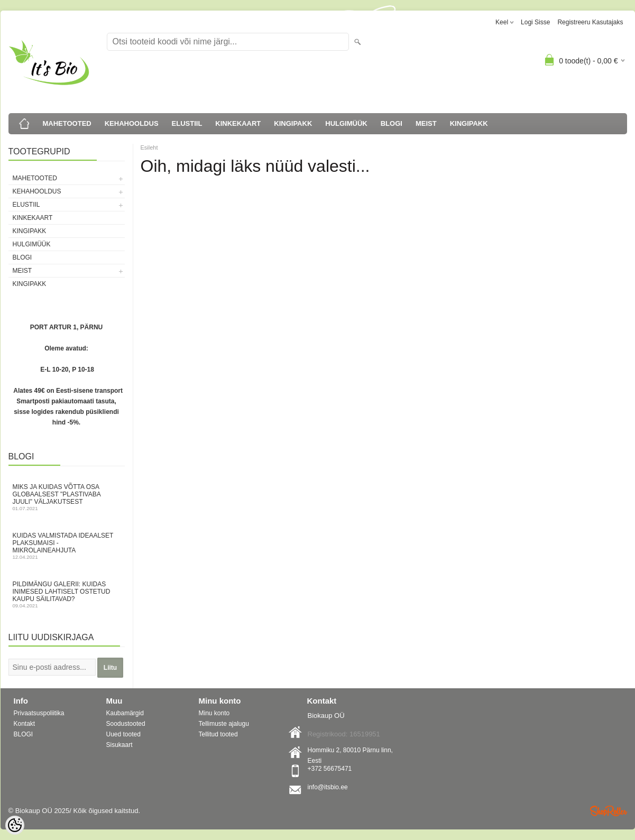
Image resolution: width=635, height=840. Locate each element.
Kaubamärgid (125, 713)
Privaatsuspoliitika (39, 713)
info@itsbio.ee (328, 787)
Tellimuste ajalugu (224, 724)
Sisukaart (119, 745)
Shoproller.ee (609, 811)
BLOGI (392, 123)
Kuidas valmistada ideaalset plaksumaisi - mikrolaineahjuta (67, 546)
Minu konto (214, 713)
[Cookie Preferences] (15, 825)
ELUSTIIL (187, 123)
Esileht (149, 147)
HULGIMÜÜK (346, 123)
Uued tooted (123, 734)
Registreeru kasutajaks (590, 22)
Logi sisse (535, 22)
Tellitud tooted (218, 734)
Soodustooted (126, 724)
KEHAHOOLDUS (132, 123)
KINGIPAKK (293, 123)
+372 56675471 (330, 769)
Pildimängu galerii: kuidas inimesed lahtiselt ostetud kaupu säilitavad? (67, 594)
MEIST (426, 123)
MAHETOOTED (67, 123)
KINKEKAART (238, 123)
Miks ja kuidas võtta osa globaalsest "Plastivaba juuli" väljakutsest (67, 497)
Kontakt (25, 724)
